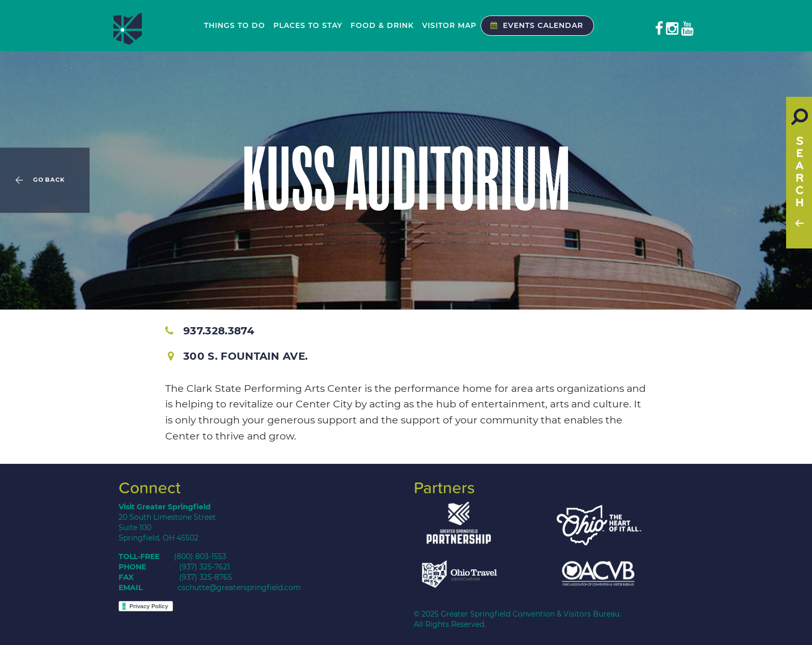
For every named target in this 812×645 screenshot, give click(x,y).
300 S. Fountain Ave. (238, 356)
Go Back (49, 180)
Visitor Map (449, 25)
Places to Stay (308, 25)
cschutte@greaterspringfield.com (239, 588)
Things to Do (235, 25)
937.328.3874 (210, 331)
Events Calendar (534, 25)
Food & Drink (382, 25)
